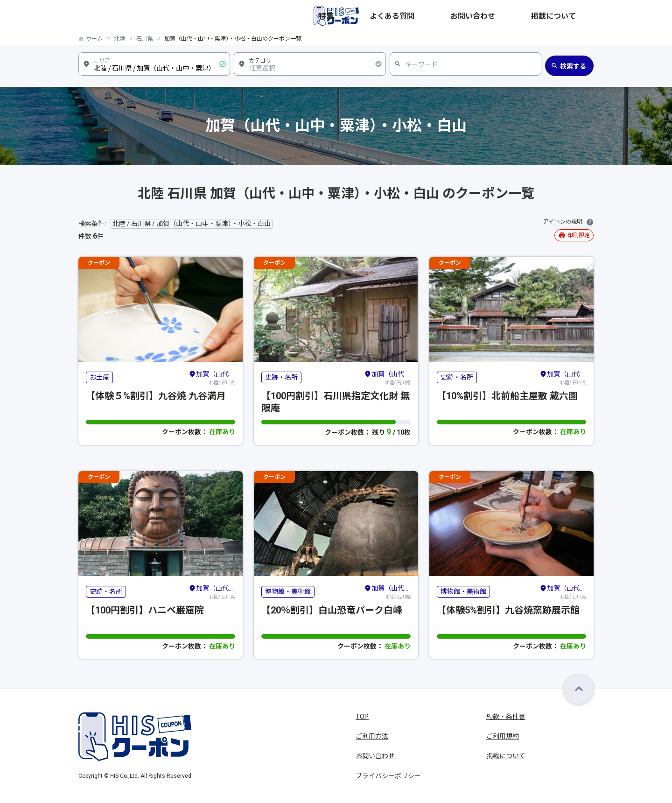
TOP (362, 717)
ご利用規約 (503, 736)
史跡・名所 (281, 377)
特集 (436, 16)
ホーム (94, 39)
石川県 (145, 39)
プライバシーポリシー (388, 776)
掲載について (574, 16)
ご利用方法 (372, 736)
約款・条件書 (506, 717)
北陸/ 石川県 (212, 377)
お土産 (99, 377)
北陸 (119, 39)
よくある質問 (473, 16)
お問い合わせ (524, 16)
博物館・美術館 (288, 592)
